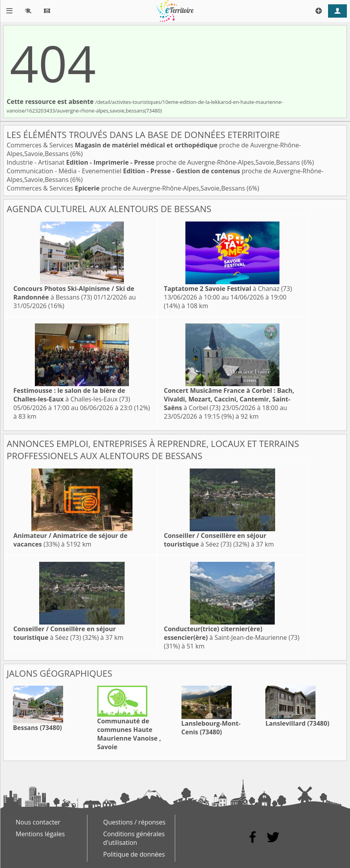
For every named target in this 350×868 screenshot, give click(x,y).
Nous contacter (38, 822)
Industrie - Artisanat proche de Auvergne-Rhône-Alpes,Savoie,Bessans (154, 162)
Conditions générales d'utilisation (134, 838)
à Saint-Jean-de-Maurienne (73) (232, 633)
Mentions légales (40, 834)
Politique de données (134, 854)
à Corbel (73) (229, 399)
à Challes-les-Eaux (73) (72, 395)
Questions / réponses (134, 822)
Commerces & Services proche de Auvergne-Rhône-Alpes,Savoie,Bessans (127, 188)
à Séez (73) (215, 540)
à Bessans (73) (74, 293)
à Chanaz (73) (228, 289)
